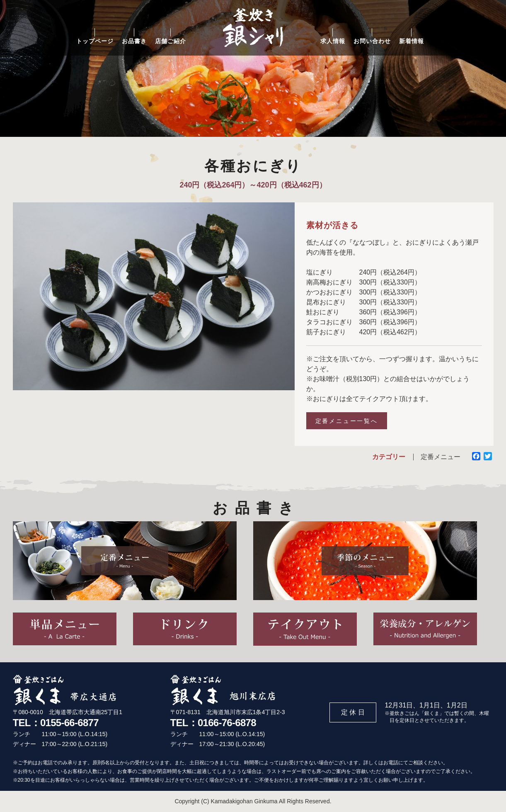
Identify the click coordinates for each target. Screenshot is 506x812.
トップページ (95, 41)
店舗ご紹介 (171, 41)
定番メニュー (441, 457)
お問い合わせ (372, 41)
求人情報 (333, 41)
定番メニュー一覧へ (347, 421)
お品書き (134, 41)
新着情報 (412, 41)
